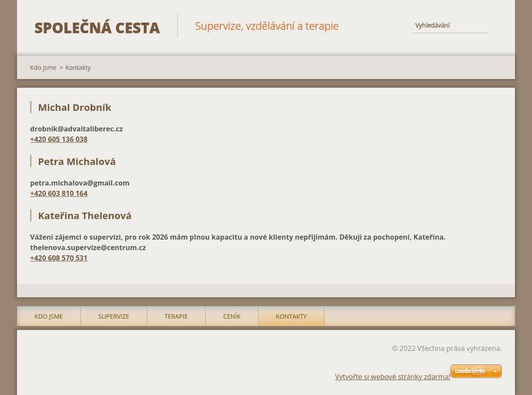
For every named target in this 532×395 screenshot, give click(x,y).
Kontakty (292, 316)
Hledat (492, 25)
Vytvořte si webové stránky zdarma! (393, 377)
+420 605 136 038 (59, 139)
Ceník (232, 316)
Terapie (176, 316)
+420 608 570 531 (59, 258)
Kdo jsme (43, 67)
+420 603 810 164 (59, 193)
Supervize (114, 316)
